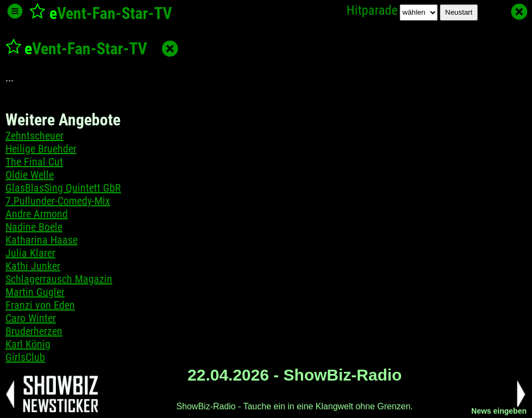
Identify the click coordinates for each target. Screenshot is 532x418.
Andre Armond (37, 214)
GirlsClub (25, 357)
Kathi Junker (33, 266)
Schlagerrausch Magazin (59, 279)
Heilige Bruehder (41, 149)
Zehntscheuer (34, 136)
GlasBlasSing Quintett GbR (63, 188)
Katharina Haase (41, 240)
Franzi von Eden (40, 305)
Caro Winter (31, 318)
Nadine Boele (34, 227)
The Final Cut (34, 162)
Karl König (28, 344)
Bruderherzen (34, 331)
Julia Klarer (30, 253)
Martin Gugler (35, 292)
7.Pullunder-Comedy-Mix (58, 201)
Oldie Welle (30, 175)
